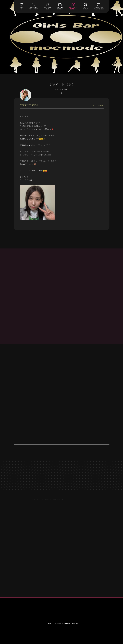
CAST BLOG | (46, 499)
